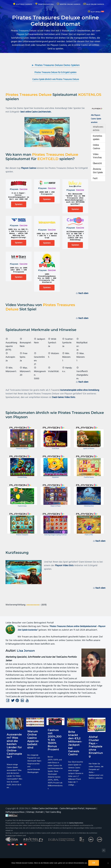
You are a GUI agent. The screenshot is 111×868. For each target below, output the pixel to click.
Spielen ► (47, 132)
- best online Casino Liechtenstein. (37, 112)
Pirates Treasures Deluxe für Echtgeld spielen (55, 73)
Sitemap (31, 825)
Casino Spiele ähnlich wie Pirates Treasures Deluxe (55, 80)
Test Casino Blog (56, 825)
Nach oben (81, 300)
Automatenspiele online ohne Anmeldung (82, 398)
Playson (14, 190)
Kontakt (42, 825)
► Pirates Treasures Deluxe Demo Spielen (55, 66)
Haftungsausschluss (15, 825)
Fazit (95, 186)
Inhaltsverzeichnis (98, 129)
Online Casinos (97, 149)
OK (94, 863)
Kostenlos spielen (98, 139)
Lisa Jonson (27, 662)
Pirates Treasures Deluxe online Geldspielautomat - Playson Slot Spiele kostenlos (60, 637)
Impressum (97, 821)
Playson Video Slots (65, 574)
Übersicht (98, 166)
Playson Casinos (29, 169)
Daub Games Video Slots (65, 405)
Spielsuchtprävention (77, 836)
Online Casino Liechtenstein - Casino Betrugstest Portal (61, 821)
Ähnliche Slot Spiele (97, 176)
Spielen (19, 206)
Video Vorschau (98, 158)
